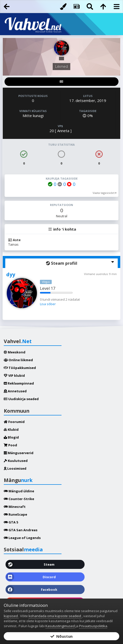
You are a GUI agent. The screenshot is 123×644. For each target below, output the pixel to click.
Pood (10, 445)
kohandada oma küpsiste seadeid (55, 616)
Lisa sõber (48, 304)
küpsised (11, 616)
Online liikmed (18, 360)
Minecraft (15, 507)
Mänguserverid (19, 453)
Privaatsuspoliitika (93, 626)
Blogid (11, 437)
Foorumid (14, 422)
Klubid (11, 430)
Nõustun (61, 636)
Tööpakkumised (20, 368)
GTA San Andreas (21, 530)
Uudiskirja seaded (21, 399)
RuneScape (15, 514)
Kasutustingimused (60, 626)
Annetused (15, 391)
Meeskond (15, 352)
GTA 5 (11, 522)
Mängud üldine (19, 491)
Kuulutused (16, 461)
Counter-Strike (19, 499)
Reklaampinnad (19, 383)
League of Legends (22, 538)
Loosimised (15, 468)
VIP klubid (14, 375)
